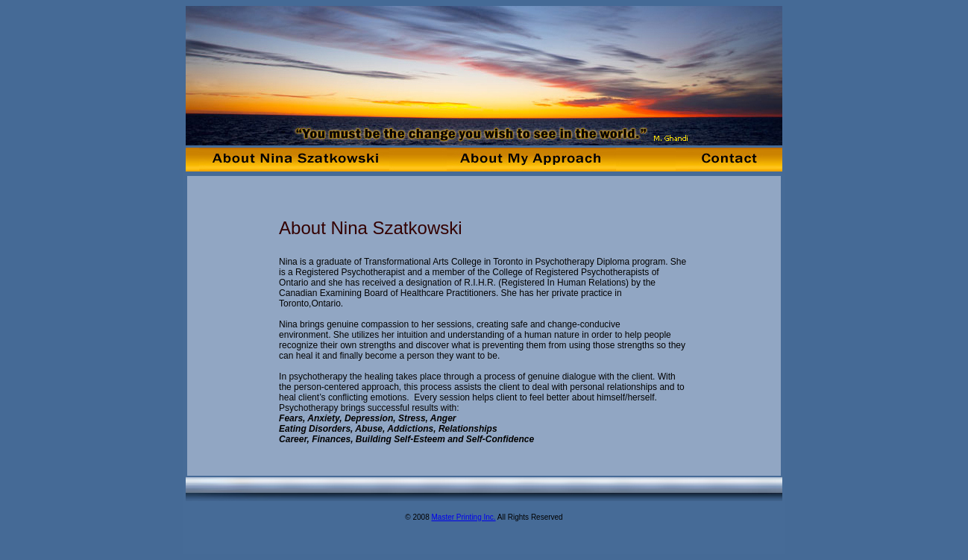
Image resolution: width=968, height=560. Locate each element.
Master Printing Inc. (463, 517)
